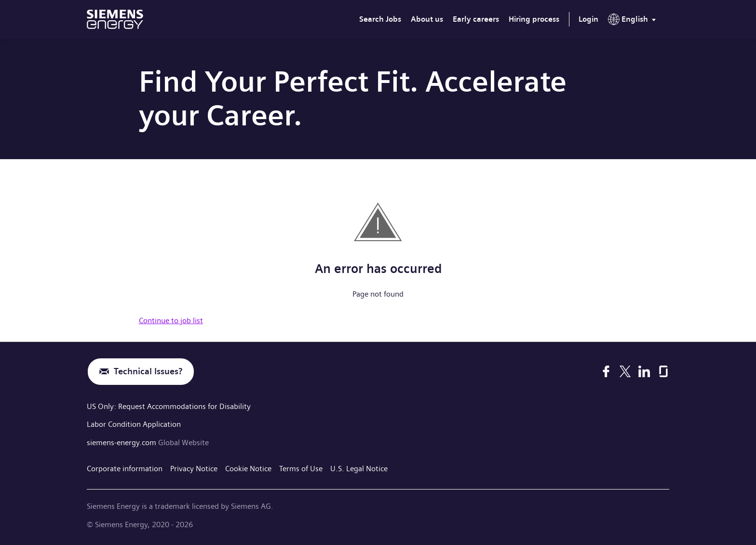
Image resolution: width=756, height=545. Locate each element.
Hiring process (534, 19)
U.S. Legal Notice (359, 469)
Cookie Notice (248, 469)
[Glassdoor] (663, 371)
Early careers (476, 19)
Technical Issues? (148, 372)
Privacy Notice (194, 469)
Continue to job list (171, 320)
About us (427, 19)
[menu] (634, 21)
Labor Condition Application (134, 424)
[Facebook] (606, 371)
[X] (625, 371)
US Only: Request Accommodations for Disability (169, 406)
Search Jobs (380, 19)
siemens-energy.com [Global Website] (122, 443)
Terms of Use (301, 469)
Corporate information (125, 469)
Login (588, 19)
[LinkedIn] (644, 371)
